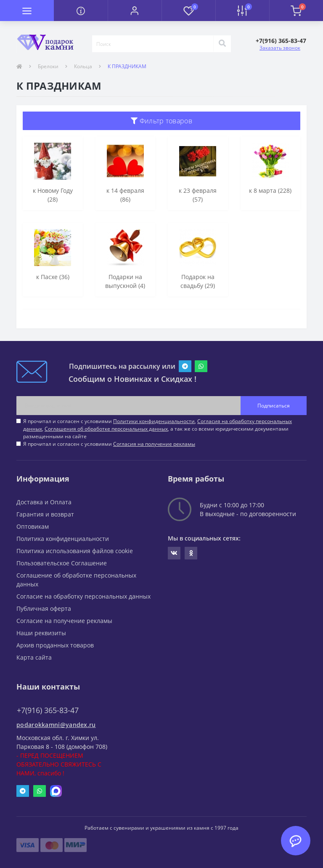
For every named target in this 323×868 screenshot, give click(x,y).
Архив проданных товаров (55, 645)
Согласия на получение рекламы (154, 444)
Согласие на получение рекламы (64, 621)
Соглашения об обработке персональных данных (106, 429)
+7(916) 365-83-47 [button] (48, 710)
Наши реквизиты (41, 633)
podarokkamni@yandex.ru (56, 725)
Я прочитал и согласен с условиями (109, 444)
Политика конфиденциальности (63, 539)
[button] (135, 11)
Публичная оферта (44, 608)
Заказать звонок (280, 48)
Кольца (83, 66)
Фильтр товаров (161, 121)
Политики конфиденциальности (154, 421)
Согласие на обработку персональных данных (83, 596)
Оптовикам (33, 526)
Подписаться (274, 406)
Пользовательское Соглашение (62, 563)
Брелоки (48, 66)
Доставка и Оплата (44, 502)
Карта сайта (34, 657)
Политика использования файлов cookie (75, 551)
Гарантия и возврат (45, 514)
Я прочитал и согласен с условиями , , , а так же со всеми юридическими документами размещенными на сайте (158, 429)
